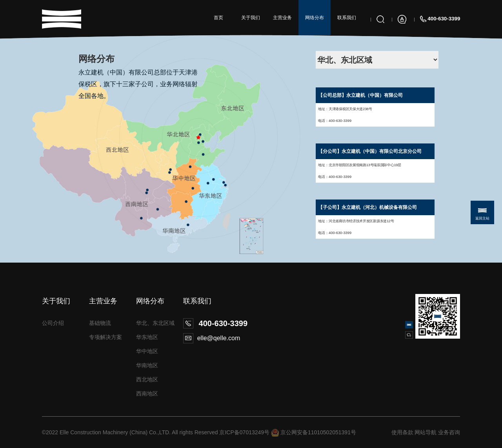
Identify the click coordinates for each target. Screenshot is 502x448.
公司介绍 (53, 323)
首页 (218, 18)
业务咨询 (449, 432)
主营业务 (282, 18)
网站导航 (426, 432)
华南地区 (147, 365)
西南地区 (147, 394)
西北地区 (147, 379)
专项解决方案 (105, 337)
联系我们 (347, 18)
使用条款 (402, 432)
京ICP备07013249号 (244, 432)
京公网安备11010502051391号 (318, 432)
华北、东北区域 (155, 323)
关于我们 (251, 18)
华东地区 (147, 337)
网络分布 (315, 18)
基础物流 (100, 323)
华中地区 (147, 351)
